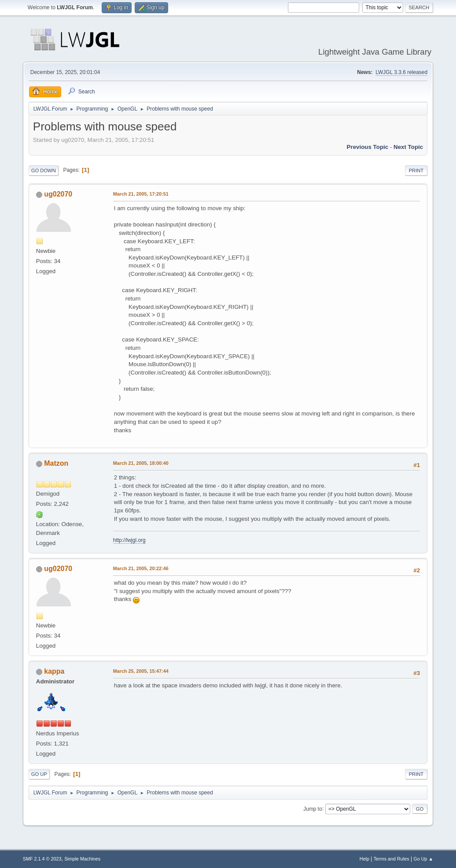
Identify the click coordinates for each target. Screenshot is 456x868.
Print (416, 171)
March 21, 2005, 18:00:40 (141, 463)
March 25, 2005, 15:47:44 (141, 671)
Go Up (39, 774)
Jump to (313, 809)
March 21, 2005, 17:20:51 (141, 194)
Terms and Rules (392, 859)
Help (364, 859)
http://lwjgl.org (129, 540)
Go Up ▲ (423, 859)
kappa (54, 671)
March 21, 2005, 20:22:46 (141, 568)
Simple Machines (82, 859)
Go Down (44, 171)
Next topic (408, 147)
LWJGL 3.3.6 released (401, 72)
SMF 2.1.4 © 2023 (42, 859)
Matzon (56, 463)
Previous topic (368, 147)
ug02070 (58, 194)
